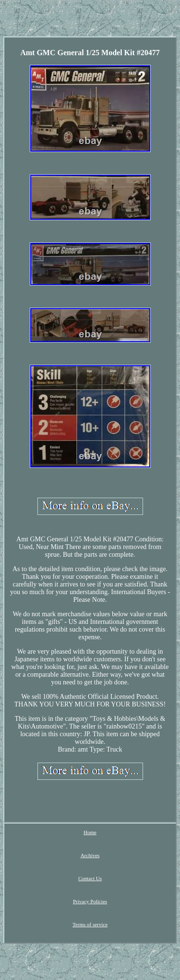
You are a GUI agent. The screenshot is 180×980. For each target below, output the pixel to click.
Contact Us (90, 878)
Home (90, 832)
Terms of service (90, 924)
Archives (90, 855)
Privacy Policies (90, 901)
